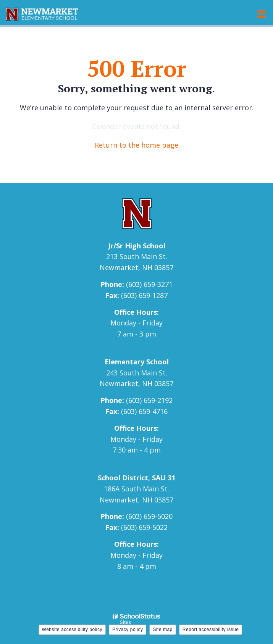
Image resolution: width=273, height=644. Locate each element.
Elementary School (137, 362)
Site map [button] (162, 630)
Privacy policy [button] (128, 630)
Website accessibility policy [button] (72, 630)
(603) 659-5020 (149, 516)
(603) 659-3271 (149, 284)
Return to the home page (136, 145)
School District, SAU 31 (136, 478)
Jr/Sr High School (137, 246)
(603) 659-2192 (149, 400)
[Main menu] (262, 13)
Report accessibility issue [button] (211, 630)
